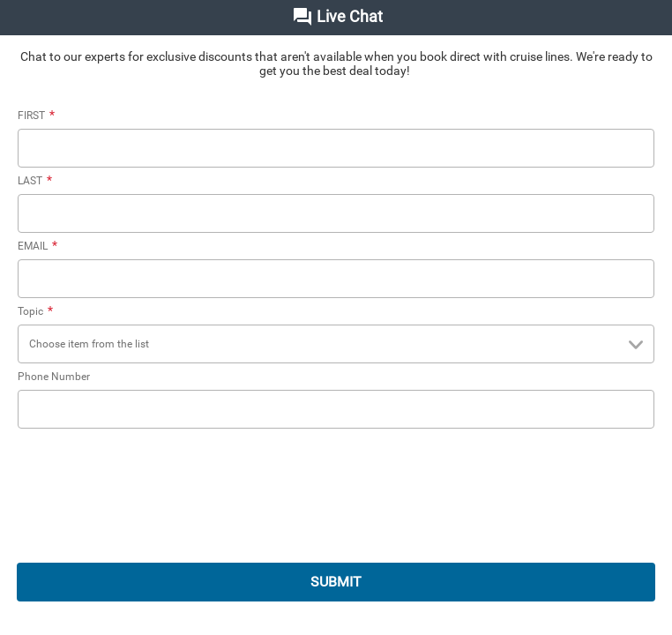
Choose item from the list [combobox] (340, 346)
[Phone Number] (336, 409)
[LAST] (336, 213)
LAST (37, 181)
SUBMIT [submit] (336, 582)
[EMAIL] (336, 279)
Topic (37, 311)
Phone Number (54, 377)
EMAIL (40, 246)
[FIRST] (336, 148)
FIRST (38, 116)
